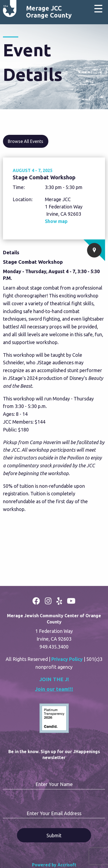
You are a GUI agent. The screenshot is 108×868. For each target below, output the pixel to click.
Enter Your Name (54, 784)
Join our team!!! (54, 689)
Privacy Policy (67, 659)
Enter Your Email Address (54, 813)
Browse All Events (26, 141)
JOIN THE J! (54, 679)
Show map (56, 221)
